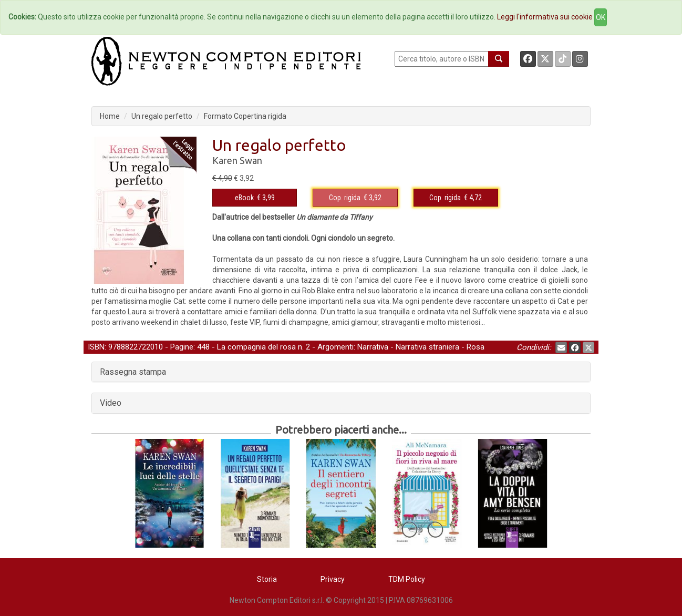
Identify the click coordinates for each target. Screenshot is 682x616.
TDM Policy (407, 579)
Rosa (476, 347)
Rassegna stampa (133, 372)
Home (110, 116)
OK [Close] (601, 17)
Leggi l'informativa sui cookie (545, 17)
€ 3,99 (255, 198)
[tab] (341, 372)
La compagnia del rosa (256, 347)
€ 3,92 (355, 198)
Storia (267, 579)
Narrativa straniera (427, 347)
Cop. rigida (345, 198)
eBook (244, 198)
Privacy (333, 579)
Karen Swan (237, 160)
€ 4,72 (456, 198)
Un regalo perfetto (162, 116)
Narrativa (373, 347)
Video (111, 403)
